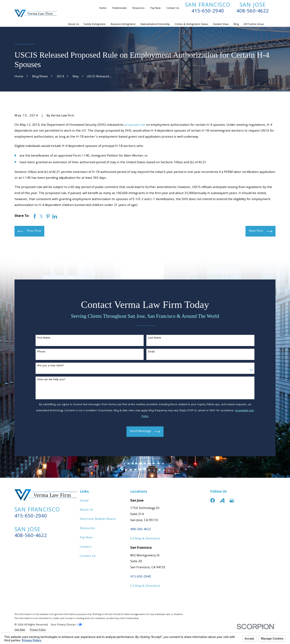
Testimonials (119, 8)
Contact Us (173, 8)
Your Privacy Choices (66, 625)
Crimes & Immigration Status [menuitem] (191, 24)
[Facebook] (213, 500)
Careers (86, 547)
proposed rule (135, 125)
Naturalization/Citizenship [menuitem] (155, 24)
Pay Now (155, 8)
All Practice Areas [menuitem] (254, 24)
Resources (138, 8)
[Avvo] (222, 500)
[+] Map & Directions (145, 539)
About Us (86, 510)
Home (103, 8)
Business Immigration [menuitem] (123, 24)
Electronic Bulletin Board (98, 519)
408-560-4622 (253, 11)
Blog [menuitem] (236, 24)
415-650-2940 (208, 11)
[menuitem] (20, 630)
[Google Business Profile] (232, 500)
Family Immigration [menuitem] (95, 24)
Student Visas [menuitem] (221, 24)
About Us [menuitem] (74, 24)
